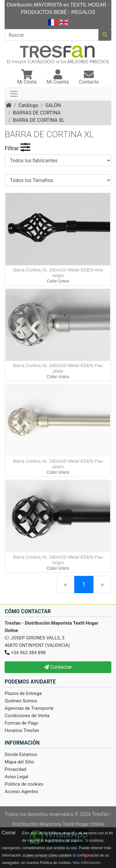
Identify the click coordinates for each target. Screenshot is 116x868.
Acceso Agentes (21, 792)
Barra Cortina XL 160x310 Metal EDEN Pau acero (58, 464)
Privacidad (15, 769)
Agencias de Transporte (29, 708)
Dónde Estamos (21, 754)
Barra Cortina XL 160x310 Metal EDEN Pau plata (58, 368)
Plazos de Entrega (23, 693)
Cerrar (9, 833)
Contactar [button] (58, 667)
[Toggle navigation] (14, 94)
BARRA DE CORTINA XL (39, 120)
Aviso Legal (17, 777)
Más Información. (87, 863)
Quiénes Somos (21, 701)
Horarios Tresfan (22, 730)
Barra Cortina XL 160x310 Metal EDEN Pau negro (58, 560)
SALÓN (53, 105)
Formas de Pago (21, 723)
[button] (27, 78)
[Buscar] (52, 35)
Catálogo (28, 105)
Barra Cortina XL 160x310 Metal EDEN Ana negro (58, 273)
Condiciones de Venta (27, 716)
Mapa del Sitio (19, 762)
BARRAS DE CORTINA (37, 113)
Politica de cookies (24, 784)
